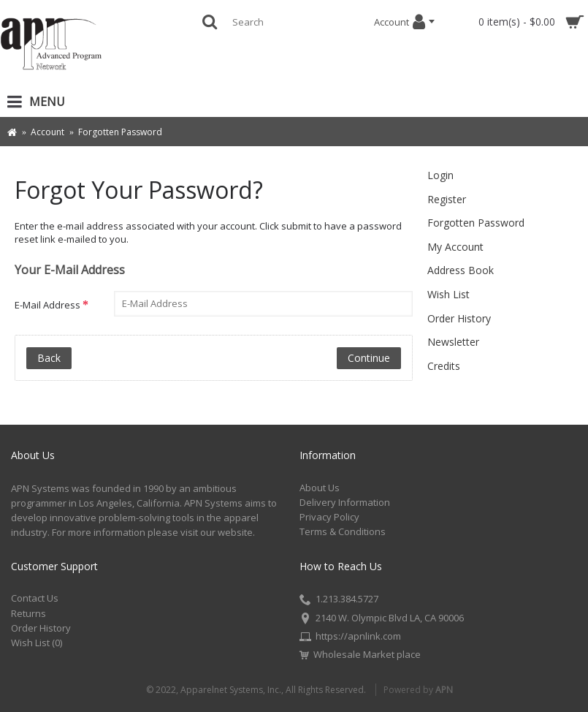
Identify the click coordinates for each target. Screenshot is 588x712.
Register (447, 199)
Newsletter (453, 342)
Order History (459, 318)
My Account (455, 247)
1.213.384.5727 (339, 600)
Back (49, 358)
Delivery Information (345, 502)
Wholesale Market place (360, 655)
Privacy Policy (329, 517)
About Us (320, 488)
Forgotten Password (476, 223)
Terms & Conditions (343, 531)
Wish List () (37, 643)
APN (444, 690)
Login (440, 175)
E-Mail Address (47, 305)
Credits (444, 366)
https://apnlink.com (350, 637)
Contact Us (35, 598)
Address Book (461, 270)
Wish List (448, 294)
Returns (28, 613)
